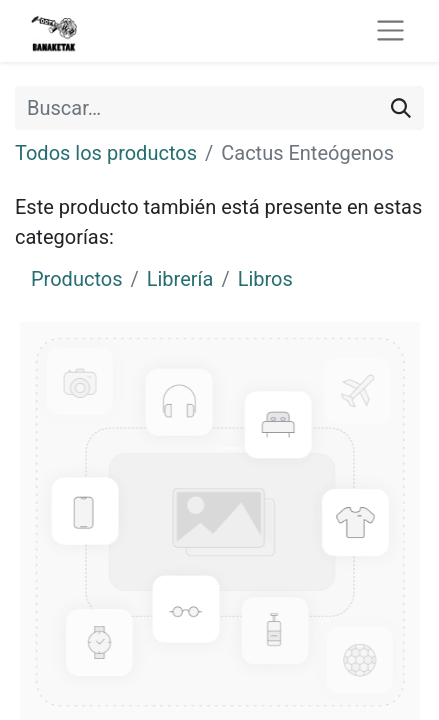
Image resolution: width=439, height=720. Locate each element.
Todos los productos (106, 153)
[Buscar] (401, 108)
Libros (265, 279)
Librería (180, 279)
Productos (76, 279)
